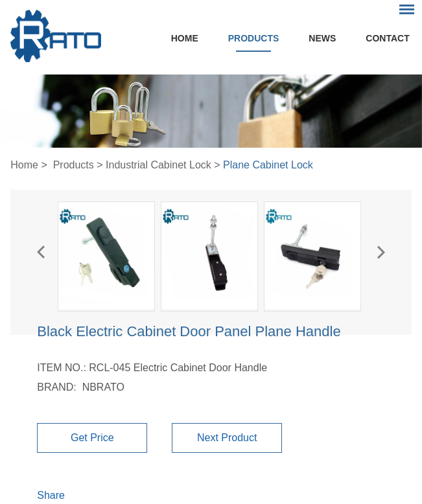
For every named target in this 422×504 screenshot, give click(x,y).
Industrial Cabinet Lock (158, 165)
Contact (387, 38)
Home (185, 38)
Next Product (227, 438)
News (322, 38)
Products (254, 38)
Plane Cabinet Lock (268, 165)
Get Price (92, 438)
